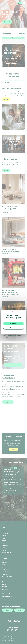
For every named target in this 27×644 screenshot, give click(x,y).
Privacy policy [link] (14, 331)
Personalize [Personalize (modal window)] (14, 328)
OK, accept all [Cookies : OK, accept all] (14, 324)
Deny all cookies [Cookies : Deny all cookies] (14, 312)
